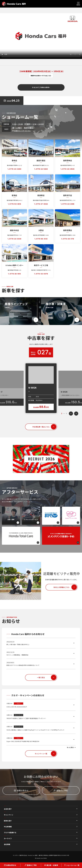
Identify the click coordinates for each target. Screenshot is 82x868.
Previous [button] (71, 414)
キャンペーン (9, 815)
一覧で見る (47, 677)
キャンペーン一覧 (46, 754)
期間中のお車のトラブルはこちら (41, 76)
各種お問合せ (21, 790)
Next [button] (76, 414)
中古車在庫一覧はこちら (44, 427)
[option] (41, 388)
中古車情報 (8, 827)
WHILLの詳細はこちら (65, 587)
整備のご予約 (61, 790)
